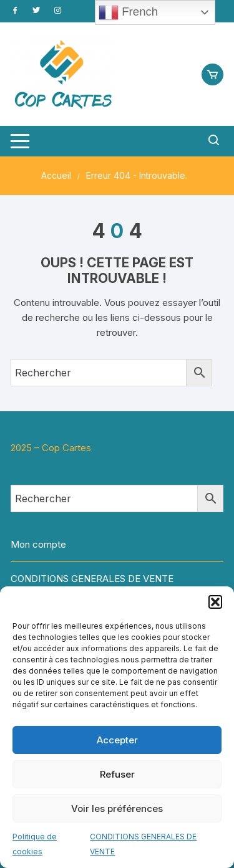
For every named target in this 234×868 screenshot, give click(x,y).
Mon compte (38, 544)
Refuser (117, 774)
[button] (215, 602)
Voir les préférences (117, 808)
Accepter (117, 740)
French (128, 12)
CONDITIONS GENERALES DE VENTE (92, 579)
